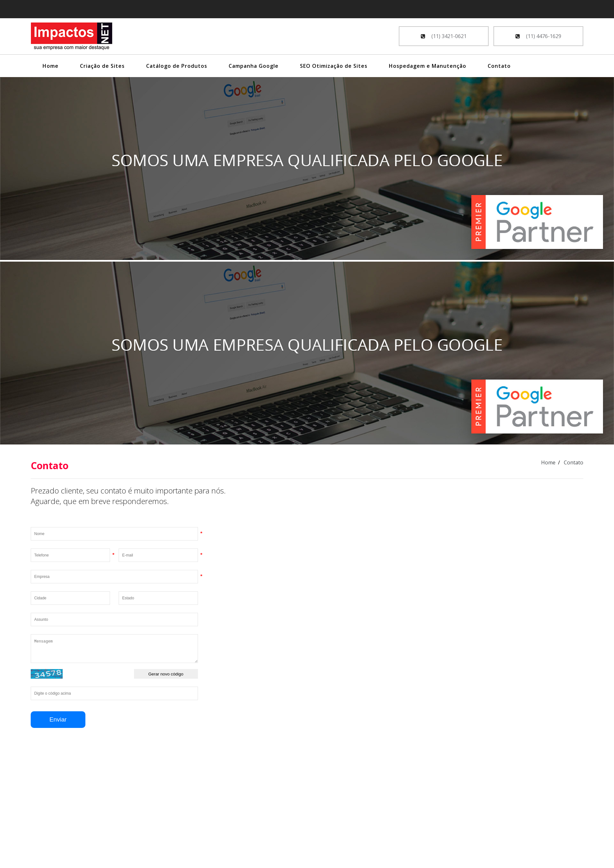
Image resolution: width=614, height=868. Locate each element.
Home (51, 66)
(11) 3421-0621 (444, 36)
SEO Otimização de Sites (334, 66)
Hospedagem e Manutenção (428, 66)
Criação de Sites (102, 66)
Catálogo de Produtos (177, 66)
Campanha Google (254, 66)
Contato (499, 66)
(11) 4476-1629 (538, 36)
